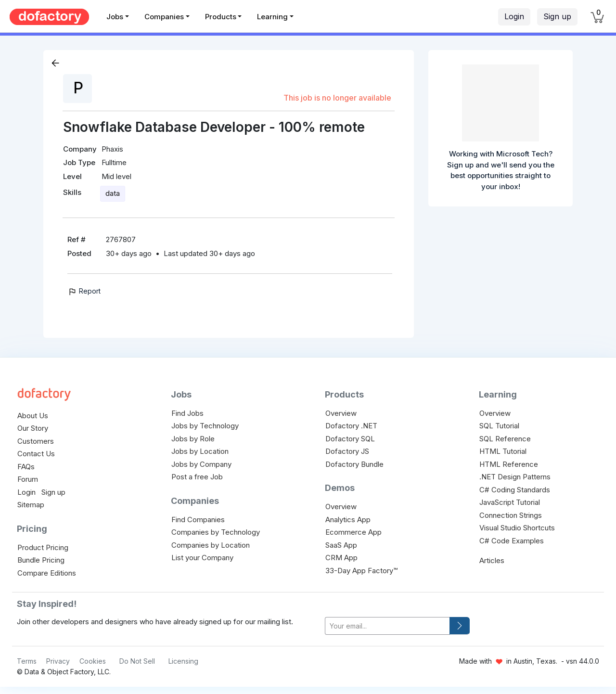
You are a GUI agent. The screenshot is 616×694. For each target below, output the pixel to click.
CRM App (341, 558)
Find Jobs (187, 413)
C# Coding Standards (515, 490)
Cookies (93, 661)
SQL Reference (505, 439)
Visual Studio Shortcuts (517, 528)
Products (221, 17)
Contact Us (36, 454)
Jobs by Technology (205, 426)
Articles (492, 560)
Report (84, 291)
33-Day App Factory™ (361, 571)
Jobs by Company (201, 464)
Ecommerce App (353, 532)
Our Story (33, 428)
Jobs (115, 17)
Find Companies (198, 520)
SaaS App (341, 545)
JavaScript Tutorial (510, 502)
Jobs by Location (200, 451)
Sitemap (31, 505)
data (113, 193)
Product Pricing (43, 547)
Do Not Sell (137, 661)
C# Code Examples (512, 541)
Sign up (557, 16)
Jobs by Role (193, 439)
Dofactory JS (347, 451)
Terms (27, 661)
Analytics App (348, 520)
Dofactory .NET (351, 426)
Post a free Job (197, 477)
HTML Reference (509, 464)
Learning (272, 17)
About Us (33, 416)
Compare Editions (47, 573)
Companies (164, 17)
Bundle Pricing (41, 560)
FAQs (26, 467)
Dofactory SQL (350, 439)
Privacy (58, 661)
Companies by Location (211, 545)
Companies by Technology (216, 532)
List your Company (202, 558)
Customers (36, 441)
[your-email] (387, 626)
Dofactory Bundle (354, 464)
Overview (341, 413)
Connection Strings (511, 515)
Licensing (183, 661)
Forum (28, 479)
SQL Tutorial (499, 426)
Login (514, 16)
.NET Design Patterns (515, 477)
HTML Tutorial (503, 451)
